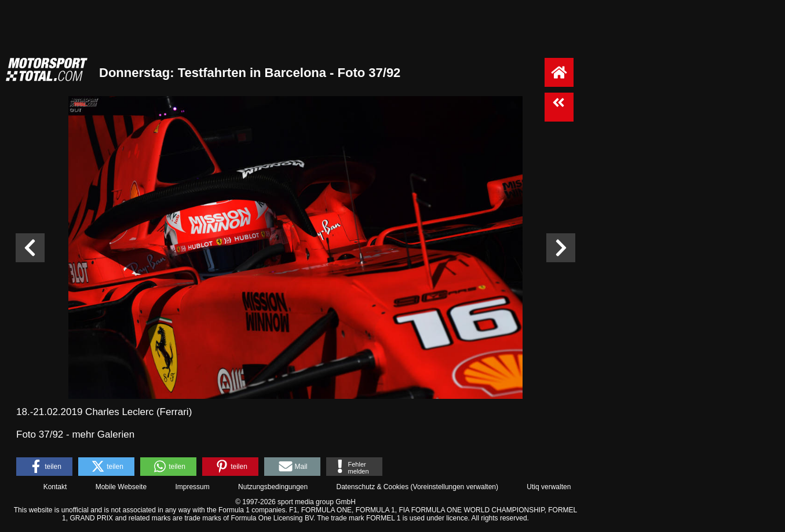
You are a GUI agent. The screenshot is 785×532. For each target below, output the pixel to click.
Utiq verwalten (549, 487)
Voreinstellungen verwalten (454, 487)
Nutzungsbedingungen (273, 487)
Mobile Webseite (121, 487)
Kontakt (55, 487)
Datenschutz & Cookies (372, 487)
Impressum (192, 487)
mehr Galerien (103, 434)
